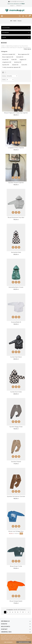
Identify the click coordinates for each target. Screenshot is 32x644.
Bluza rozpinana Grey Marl (16, 217)
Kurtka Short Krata (16, 392)
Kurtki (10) (14, 60)
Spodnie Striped (16, 462)
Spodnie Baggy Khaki (16, 427)
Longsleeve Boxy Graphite (16, 148)
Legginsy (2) (23, 60)
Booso (20, 21)
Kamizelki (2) (20, 57)
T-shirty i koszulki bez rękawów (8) (11, 67)
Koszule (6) (5, 60)
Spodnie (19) (6, 65)
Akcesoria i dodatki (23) (9, 54)
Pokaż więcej (27, 49)
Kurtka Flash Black (16, 357)
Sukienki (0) (15, 65)
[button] (23, 16)
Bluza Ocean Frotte (16, 566)
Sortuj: (4, 76)
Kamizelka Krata (16, 252)
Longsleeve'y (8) (7, 62)
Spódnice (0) (18, 62)
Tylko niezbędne (8, 642)
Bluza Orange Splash (16, 601)
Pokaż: (4, 80)
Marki (15, 21)
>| (28, 612)
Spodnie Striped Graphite (16, 183)
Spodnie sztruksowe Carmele (16, 496)
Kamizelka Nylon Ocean (16, 287)
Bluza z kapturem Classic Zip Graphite (16, 113)
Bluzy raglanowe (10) (24, 54)
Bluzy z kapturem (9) (8, 57)
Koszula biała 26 (16, 322)
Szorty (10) (24, 65)
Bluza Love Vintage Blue (16, 531)
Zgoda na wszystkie (24, 642)
